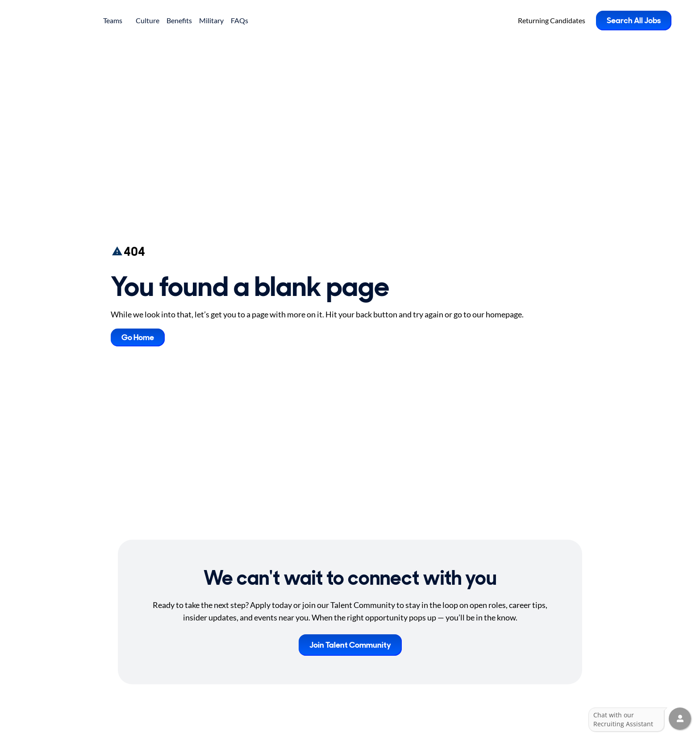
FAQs (240, 20)
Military (211, 20)
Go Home (138, 337)
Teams (116, 20)
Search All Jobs (634, 21)
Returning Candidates (552, 20)
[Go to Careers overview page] (60, 21)
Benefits (179, 20)
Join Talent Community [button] (350, 645)
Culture (148, 20)
